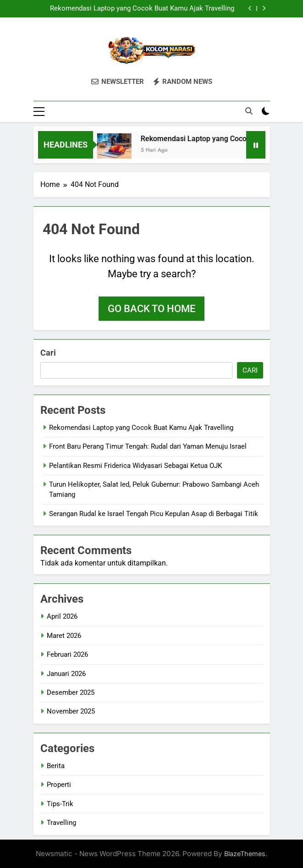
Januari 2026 (66, 674)
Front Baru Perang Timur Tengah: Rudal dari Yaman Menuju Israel (148, 446)
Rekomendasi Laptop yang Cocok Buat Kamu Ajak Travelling (142, 9)
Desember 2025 (71, 692)
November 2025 (71, 711)
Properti (59, 785)
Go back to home (151, 309)
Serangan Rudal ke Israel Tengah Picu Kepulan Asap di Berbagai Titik (154, 514)
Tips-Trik (60, 804)
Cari (48, 353)
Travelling (61, 823)
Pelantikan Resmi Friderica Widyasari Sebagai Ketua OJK (135, 466)
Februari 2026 (67, 654)
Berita (56, 766)
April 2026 (62, 616)
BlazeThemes (245, 854)
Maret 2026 (64, 636)
